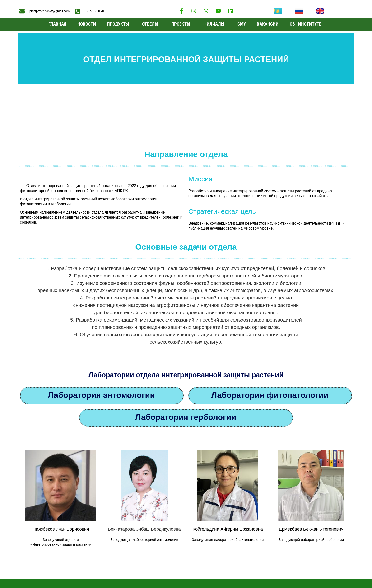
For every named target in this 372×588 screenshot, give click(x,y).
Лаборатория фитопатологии (270, 340)
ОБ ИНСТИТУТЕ (307, 24)
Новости (87, 24)
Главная (57, 24)
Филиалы (215, 24)
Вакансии (268, 24)
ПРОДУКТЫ (119, 24)
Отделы (151, 24)
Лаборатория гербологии (186, 362)
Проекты (182, 24)
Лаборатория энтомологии (101, 340)
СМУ (242, 24)
